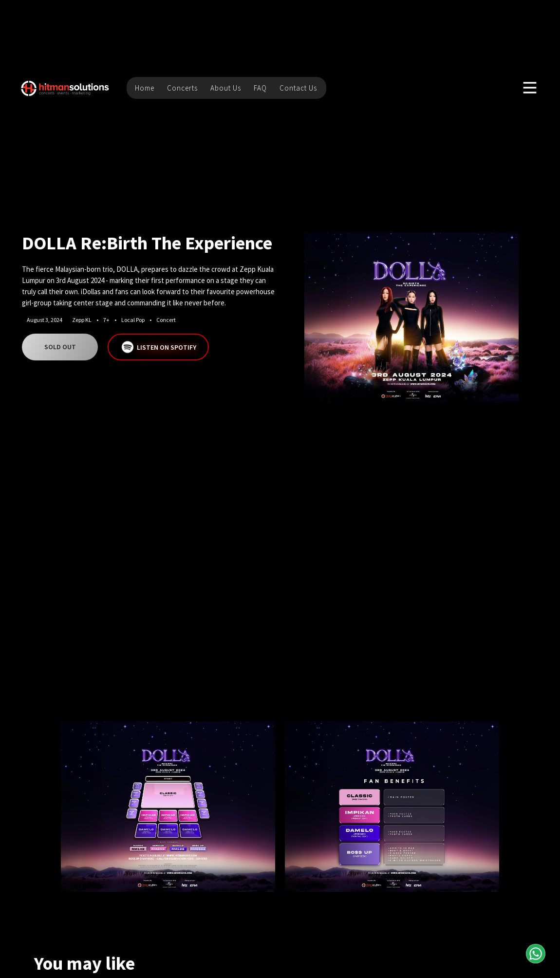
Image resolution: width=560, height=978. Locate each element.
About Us (226, 88)
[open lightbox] (411, 318)
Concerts (182, 88)
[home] (65, 88)
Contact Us (298, 88)
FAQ (260, 88)
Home (145, 88)
